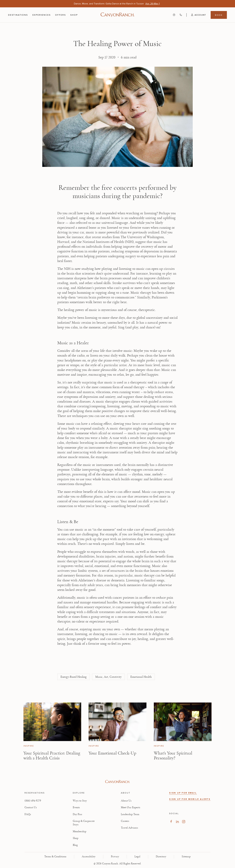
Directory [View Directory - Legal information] (161, 857)
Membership (80, 831)
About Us (126, 801)
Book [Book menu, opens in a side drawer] (219, 15)
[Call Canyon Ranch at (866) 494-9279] (181, 15)
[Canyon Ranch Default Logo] (117, 15)
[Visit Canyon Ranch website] (117, 782)
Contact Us (31, 807)
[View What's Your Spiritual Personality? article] (183, 722)
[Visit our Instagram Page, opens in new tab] (184, 822)
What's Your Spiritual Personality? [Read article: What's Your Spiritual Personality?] (173, 756)
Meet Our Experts (131, 807)
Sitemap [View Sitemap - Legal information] (186, 857)
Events (76, 807)
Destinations (18, 15)
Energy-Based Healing (74, 677)
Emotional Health (141, 677)
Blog (75, 845)
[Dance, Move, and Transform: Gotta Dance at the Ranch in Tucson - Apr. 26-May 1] (153, 4)
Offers (60, 15)
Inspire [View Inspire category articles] (29, 746)
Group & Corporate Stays (84, 823)
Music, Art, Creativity (108, 677)
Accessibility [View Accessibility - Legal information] (89, 857)
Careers (125, 821)
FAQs (28, 814)
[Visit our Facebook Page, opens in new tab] (171, 822)
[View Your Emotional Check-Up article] (117, 722)
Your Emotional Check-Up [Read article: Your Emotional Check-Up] (112, 753)
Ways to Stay (80, 801)
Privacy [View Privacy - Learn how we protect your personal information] (115, 857)
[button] (196, 15)
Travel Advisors (129, 828)
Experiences (42, 15)
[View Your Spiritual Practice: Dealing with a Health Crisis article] (52, 722)
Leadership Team (130, 814)
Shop (74, 15)
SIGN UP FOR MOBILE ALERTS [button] (190, 799)
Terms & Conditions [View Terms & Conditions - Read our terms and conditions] (55, 857)
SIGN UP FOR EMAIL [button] (183, 793)
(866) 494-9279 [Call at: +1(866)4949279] (33, 801)
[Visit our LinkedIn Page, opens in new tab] (177, 822)
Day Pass (77, 814)
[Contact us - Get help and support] (174, 15)
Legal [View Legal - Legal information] (137, 857)
